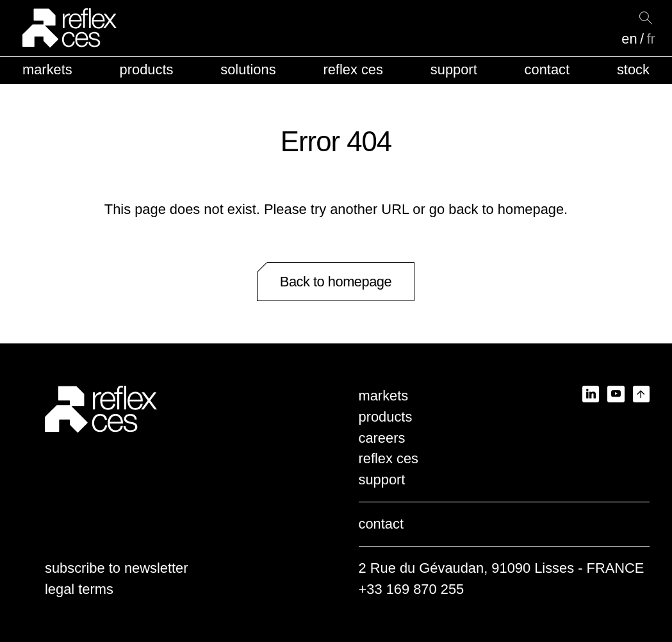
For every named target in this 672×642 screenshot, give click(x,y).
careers (382, 438)
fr (651, 39)
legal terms (79, 589)
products (147, 70)
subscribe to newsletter (117, 568)
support (454, 70)
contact (547, 70)
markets (47, 70)
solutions (248, 70)
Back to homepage (336, 282)
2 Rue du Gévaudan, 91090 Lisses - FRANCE (502, 568)
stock (633, 70)
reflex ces (353, 70)
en (629, 39)
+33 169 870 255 (412, 589)
